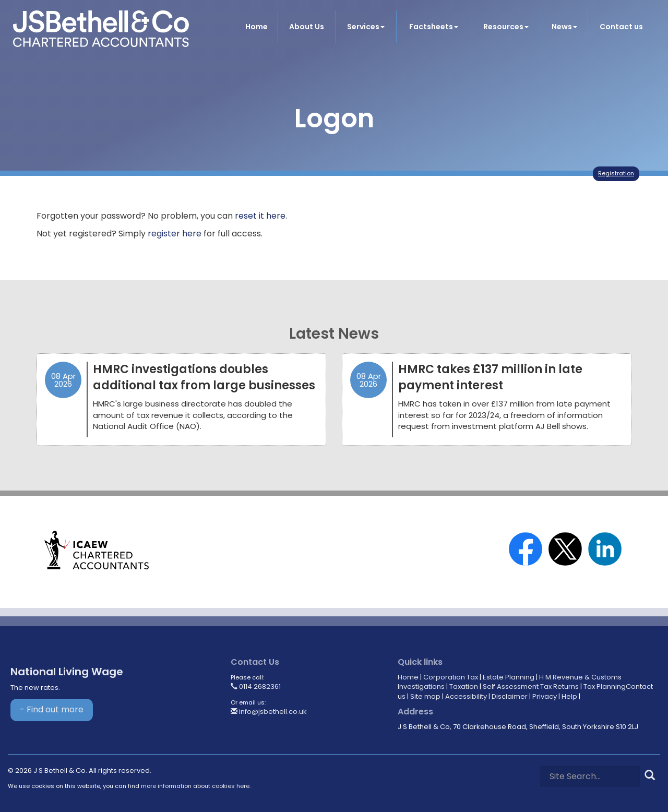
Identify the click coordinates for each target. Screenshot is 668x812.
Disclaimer (510, 696)
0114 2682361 (256, 686)
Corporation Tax (451, 677)
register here (175, 234)
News (564, 27)
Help (569, 696)
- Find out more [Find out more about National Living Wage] (52, 709)
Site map (425, 696)
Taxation (464, 686)
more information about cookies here (195, 786)
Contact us (621, 27)
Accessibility (466, 696)
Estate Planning (509, 677)
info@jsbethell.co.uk (269, 712)
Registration (616, 173)
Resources (506, 27)
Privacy (545, 696)
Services (366, 27)
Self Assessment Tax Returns (531, 686)
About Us (307, 27)
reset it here (260, 216)
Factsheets (434, 27)
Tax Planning (605, 686)
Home (257, 27)
